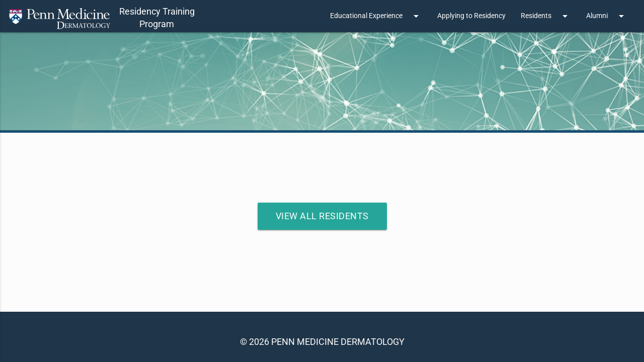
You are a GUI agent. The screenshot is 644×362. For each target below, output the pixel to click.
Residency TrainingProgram (157, 18)
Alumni (607, 16)
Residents (546, 16)
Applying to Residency (471, 16)
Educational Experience (376, 16)
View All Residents (322, 216)
